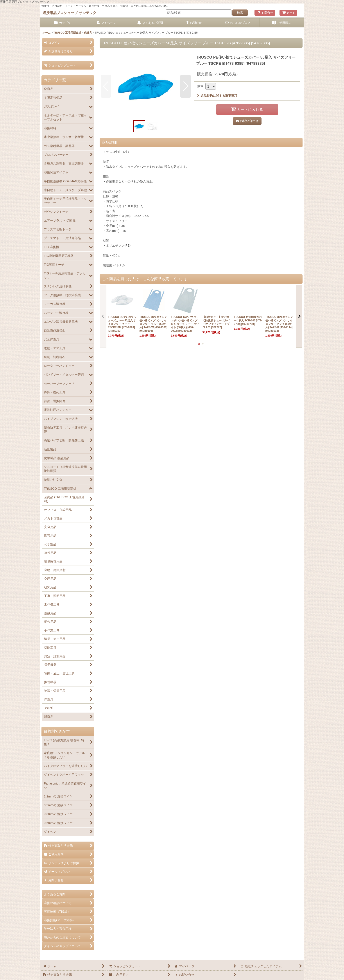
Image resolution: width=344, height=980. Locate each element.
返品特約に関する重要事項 (217, 96)
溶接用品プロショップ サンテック (69, 13)
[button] (106, 86)
